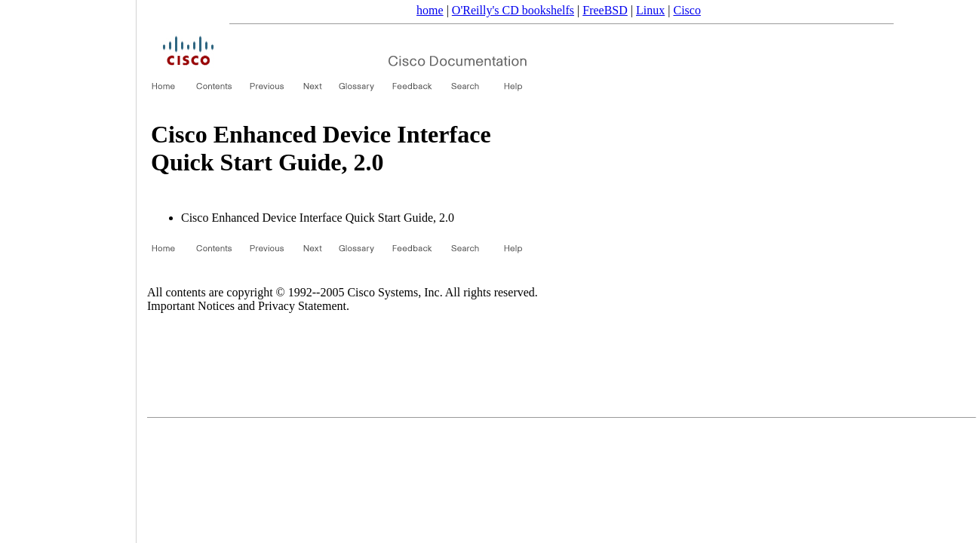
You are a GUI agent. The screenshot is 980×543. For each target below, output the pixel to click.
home (430, 10)
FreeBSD (605, 10)
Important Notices (191, 306)
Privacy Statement (302, 306)
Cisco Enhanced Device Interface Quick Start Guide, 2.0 (318, 218)
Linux (650, 10)
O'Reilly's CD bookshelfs (513, 10)
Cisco (687, 10)
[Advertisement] (68, 266)
